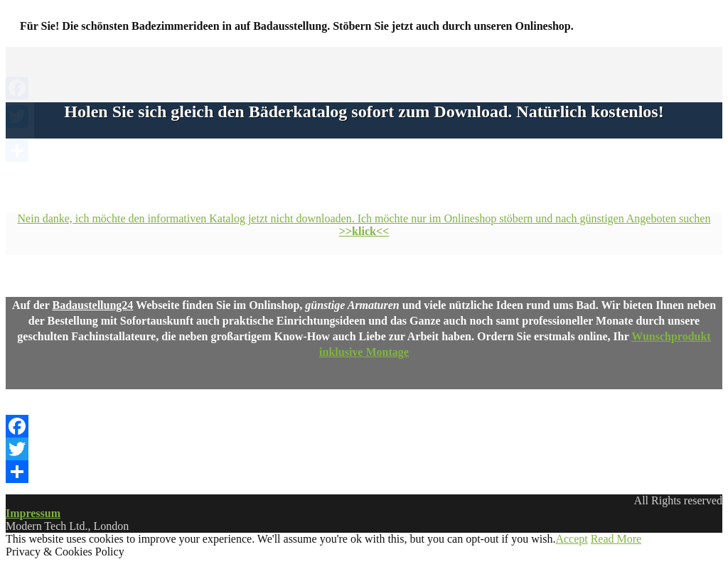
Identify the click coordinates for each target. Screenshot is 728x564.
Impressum (33, 513)
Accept (571, 539)
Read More (616, 539)
